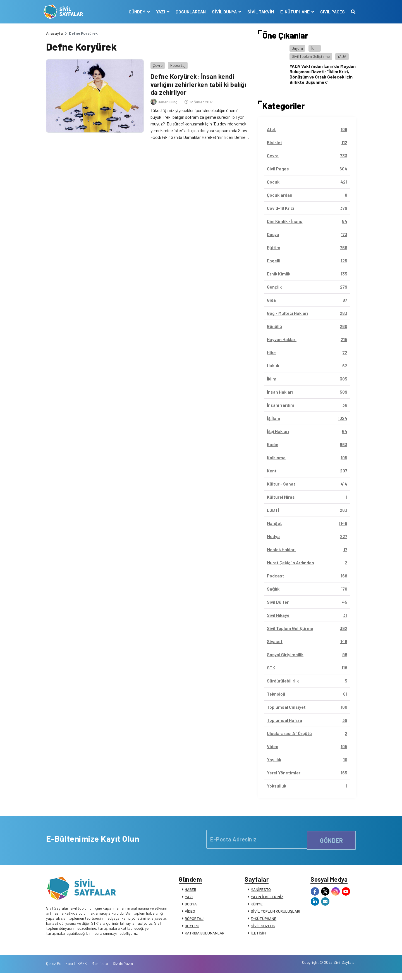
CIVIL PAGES (330, 12)
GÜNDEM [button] (135, 12)
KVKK (305, 970)
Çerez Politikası (283, 970)
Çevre (155, 63)
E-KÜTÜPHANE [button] (293, 12)
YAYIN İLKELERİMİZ (267, 899)
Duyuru (297, 48)
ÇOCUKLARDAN (188, 12)
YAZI (189, 899)
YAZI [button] (159, 12)
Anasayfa (54, 33)
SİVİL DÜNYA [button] (222, 12)
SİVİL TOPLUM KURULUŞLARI (275, 914)
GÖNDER (331, 839)
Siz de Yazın (346, 970)
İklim (315, 48)
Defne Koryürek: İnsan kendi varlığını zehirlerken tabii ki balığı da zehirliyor (199, 82)
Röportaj (175, 63)
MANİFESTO (261, 892)
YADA (342, 56)
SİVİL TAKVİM (258, 12)
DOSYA (191, 906)
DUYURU (192, 928)
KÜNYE (257, 906)
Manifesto (323, 970)
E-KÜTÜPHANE (264, 921)
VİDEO (190, 914)
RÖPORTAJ (194, 921)
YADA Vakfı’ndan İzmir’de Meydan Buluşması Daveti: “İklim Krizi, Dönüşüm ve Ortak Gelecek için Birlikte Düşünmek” (323, 74)
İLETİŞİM (258, 935)
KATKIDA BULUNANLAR (205, 935)
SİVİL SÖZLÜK (263, 928)
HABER (191, 892)
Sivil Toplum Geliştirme (311, 56)
